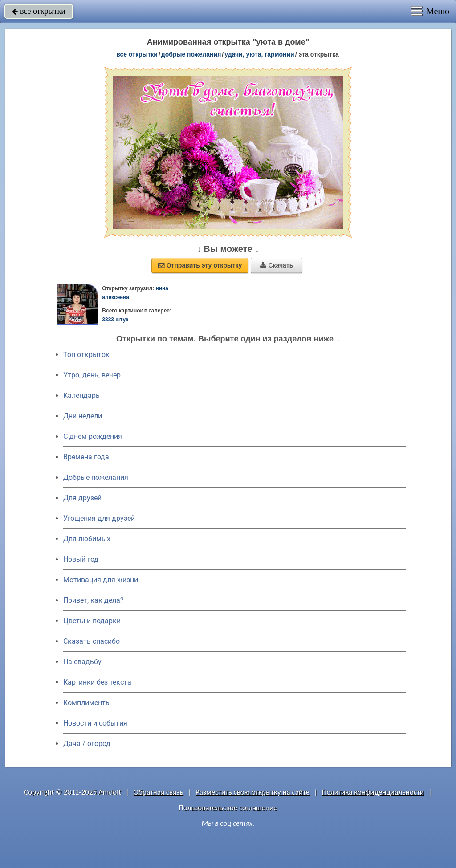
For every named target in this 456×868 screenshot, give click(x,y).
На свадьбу (82, 662)
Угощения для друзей (99, 518)
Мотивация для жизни (101, 580)
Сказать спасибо (92, 641)
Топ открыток (86, 355)
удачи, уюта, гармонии (259, 54)
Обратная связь (159, 792)
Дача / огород (87, 744)
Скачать (277, 265)
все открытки (39, 11)
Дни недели (83, 416)
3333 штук (115, 320)
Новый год (81, 559)
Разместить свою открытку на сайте (252, 792)
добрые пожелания (191, 54)
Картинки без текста (97, 682)
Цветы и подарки (92, 621)
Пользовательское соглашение (228, 808)
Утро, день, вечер (92, 375)
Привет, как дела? (94, 600)
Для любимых (87, 539)
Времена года (86, 457)
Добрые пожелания (96, 477)
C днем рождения (93, 436)
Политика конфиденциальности (373, 792)
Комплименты (87, 703)
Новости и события (95, 723)
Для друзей (82, 498)
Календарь (81, 395)
